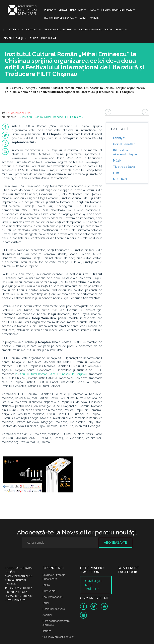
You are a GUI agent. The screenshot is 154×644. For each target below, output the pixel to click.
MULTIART (120, 179)
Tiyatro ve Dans (124, 167)
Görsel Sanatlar (124, 144)
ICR (19, 117)
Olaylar (32, 30)
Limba (49, 10)
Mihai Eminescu (54, 117)
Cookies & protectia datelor (58, 637)
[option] (38, 475)
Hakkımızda (77, 10)
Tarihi (46, 603)
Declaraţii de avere (54, 609)
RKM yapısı (49, 591)
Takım (46, 585)
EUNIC (120, 30)
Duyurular (49, 38)
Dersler (63, 10)
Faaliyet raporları (53, 597)
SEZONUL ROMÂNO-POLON (96, 30)
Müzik (117, 161)
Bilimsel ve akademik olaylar (125, 152)
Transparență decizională (59, 18)
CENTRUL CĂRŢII (13, 38)
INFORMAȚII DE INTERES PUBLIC (117, 10)
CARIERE (94, 18)
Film (116, 173)
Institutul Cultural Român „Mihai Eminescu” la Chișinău (51, 374)
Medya (92, 10)
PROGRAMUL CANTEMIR (58, 30)
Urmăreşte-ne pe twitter (94, 585)
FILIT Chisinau (74, 117)
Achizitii (47, 615)
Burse (34, 38)
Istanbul (14, 30)
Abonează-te (115, 543)
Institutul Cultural (33, 117)
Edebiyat (119, 138)
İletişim (83, 18)
